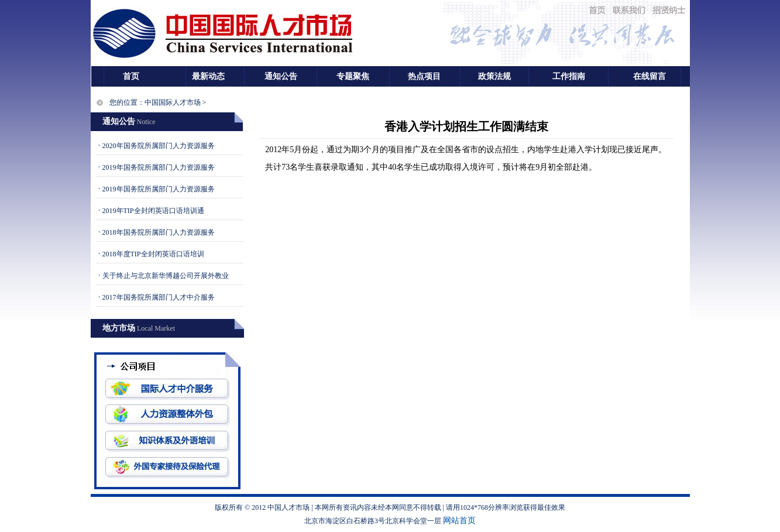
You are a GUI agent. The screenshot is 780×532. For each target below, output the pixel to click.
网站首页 (459, 521)
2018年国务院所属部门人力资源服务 (159, 232)
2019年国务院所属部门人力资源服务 (159, 167)
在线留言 (650, 76)
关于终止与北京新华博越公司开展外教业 (166, 276)
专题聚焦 (353, 76)
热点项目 (424, 76)
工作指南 (569, 76)
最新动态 (208, 76)
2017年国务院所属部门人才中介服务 (159, 297)
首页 (131, 76)
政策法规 (494, 76)
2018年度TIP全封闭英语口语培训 (153, 254)
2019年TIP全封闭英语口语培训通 (153, 211)
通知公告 (281, 76)
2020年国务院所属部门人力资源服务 (159, 146)
